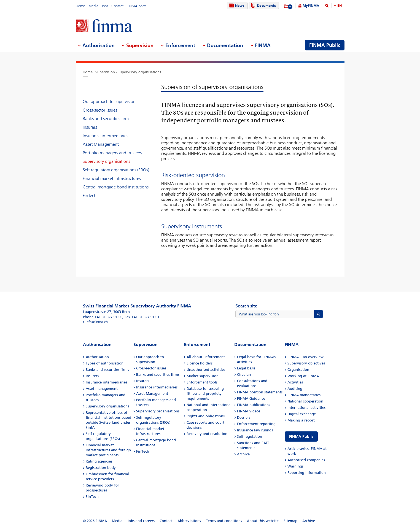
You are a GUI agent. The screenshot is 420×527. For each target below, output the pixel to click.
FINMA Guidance (251, 398)
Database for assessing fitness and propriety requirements (205, 394)
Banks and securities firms (107, 119)
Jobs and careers (141, 521)
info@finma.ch (97, 322)
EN (340, 6)
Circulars (244, 375)
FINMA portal (137, 6)
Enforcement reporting (256, 424)
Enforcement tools (202, 382)
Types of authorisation (105, 363)
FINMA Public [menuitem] (325, 45)
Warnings (295, 466)
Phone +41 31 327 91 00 (103, 317)
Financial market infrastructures (112, 178)
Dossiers (244, 417)
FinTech (90, 195)
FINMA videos (249, 411)
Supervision (105, 72)
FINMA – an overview (305, 357)
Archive (243, 454)
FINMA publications (254, 405)
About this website (263, 521)
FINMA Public (301, 437)
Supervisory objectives (306, 363)
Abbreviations (189, 521)
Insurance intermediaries (105, 136)
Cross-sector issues (100, 110)
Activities (295, 382)
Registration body (101, 468)
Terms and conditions (224, 521)
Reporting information (307, 473)
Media (93, 6)
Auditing (295, 389)
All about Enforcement (206, 357)
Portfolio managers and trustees (112, 153)
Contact (117, 6)
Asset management (102, 389)
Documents (263, 6)
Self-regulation (250, 437)
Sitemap (290, 521)
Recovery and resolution (207, 434)
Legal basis (246, 368)
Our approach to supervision (109, 102)
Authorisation (97, 357)
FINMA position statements (260, 392)
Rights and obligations (206, 416)
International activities (306, 408)
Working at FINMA (303, 376)
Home (80, 6)
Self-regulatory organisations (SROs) (116, 170)
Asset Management (101, 144)
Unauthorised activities (206, 370)
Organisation (298, 370)
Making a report (301, 420)
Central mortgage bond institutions (116, 187)
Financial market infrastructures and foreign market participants (108, 450)
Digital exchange (302, 414)
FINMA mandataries (304, 395)
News (236, 6)
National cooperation (305, 401)
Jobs (105, 6)
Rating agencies (99, 461)
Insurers (90, 127)
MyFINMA (311, 6)
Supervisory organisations (139, 72)
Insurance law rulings (255, 430)
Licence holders (200, 363)
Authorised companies (306, 460)
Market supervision (203, 376)
